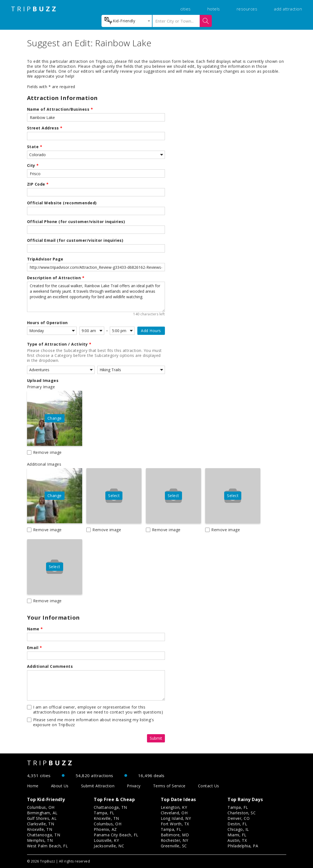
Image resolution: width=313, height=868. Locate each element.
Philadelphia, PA (243, 846)
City (33, 166)
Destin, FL (237, 824)
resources (247, 9)
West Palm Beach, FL (48, 846)
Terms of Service (169, 786)
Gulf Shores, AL (42, 818)
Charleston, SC (242, 813)
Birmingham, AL (42, 813)
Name (35, 629)
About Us (60, 786)
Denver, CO (239, 818)
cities (186, 9)
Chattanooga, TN (44, 835)
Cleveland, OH (174, 813)
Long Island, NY (176, 818)
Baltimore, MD (175, 835)
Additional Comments (50, 666)
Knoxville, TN (40, 829)
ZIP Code (38, 184)
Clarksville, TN (41, 824)
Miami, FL (237, 835)
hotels (214, 9)
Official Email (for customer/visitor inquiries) (75, 240)
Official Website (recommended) (62, 203)
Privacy (134, 786)
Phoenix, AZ (105, 829)
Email (35, 648)
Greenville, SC (174, 846)
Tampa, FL (104, 813)
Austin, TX (237, 840)
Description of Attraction (56, 278)
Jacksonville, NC (109, 846)
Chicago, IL (238, 829)
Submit (156, 738)
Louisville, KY (106, 840)
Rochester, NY (175, 840)
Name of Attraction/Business (60, 109)
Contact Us (209, 786)
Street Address (45, 128)
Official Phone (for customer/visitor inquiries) (76, 222)
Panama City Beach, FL (116, 835)
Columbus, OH (41, 807)
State (35, 147)
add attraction (288, 9)
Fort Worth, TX (175, 824)
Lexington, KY (174, 807)
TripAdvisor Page (45, 259)
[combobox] (127, 21)
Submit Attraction (98, 786)
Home (33, 786)
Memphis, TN (40, 840)
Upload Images (43, 381)
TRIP (34, 9)
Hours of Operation (47, 323)
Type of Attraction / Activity (59, 344)
